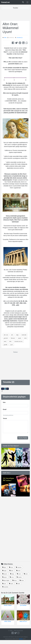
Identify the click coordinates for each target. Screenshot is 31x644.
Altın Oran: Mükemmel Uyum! (11, 28)
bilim (10, 341)
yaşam (5, 577)
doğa (17, 335)
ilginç (4, 567)
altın (12, 335)
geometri (6, 338)
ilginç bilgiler (6, 580)
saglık (4, 571)
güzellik (5, 345)
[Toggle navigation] (27, 2)
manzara (19, 567)
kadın (26, 574)
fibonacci (13, 338)
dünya (15, 580)
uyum (12, 345)
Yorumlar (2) (20, 38)
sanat (5, 341)
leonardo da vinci (18, 341)
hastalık (19, 577)
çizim (4, 584)
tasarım (5, 574)
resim (25, 338)
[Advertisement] (16, 15)
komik (18, 571)
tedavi (22, 580)
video (11, 571)
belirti (18, 584)
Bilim (5, 38)
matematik (24, 335)
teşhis (11, 584)
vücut (12, 577)
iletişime (21, 639)
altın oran (6, 335)
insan (11, 567)
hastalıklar (5, 587)
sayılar (20, 338)
